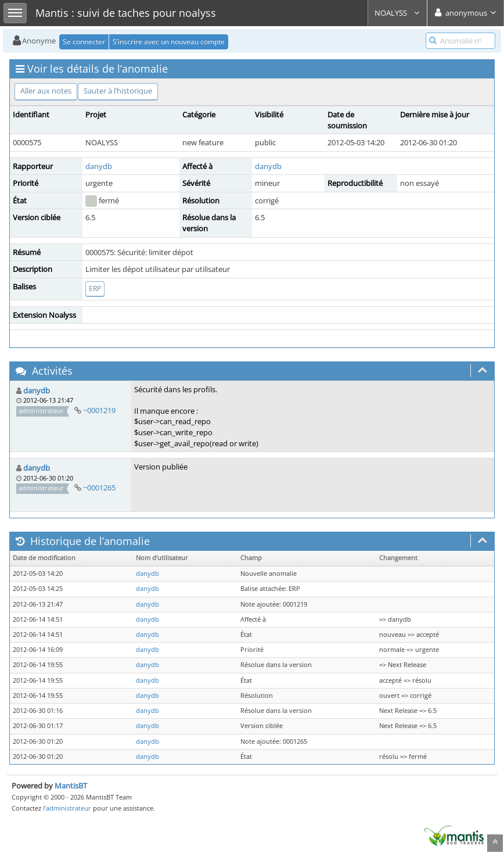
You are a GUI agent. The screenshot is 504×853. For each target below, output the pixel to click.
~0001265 (99, 488)
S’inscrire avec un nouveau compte (169, 42)
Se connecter (84, 42)
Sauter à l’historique (118, 91)
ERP (95, 288)
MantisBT (71, 786)
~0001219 (99, 410)
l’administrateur (67, 808)
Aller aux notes (46, 91)
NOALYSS (397, 13)
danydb (99, 166)
